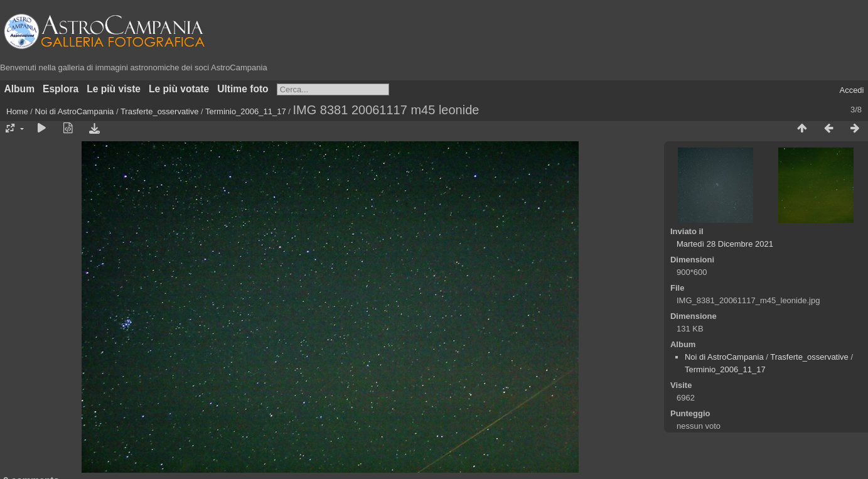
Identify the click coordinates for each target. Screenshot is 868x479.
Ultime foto (243, 89)
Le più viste (114, 89)
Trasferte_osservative (160, 111)
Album (20, 89)
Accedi (851, 90)
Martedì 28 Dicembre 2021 (725, 244)
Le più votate (179, 89)
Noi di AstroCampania (75, 111)
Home (17, 111)
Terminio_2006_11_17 (246, 111)
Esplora (61, 89)
